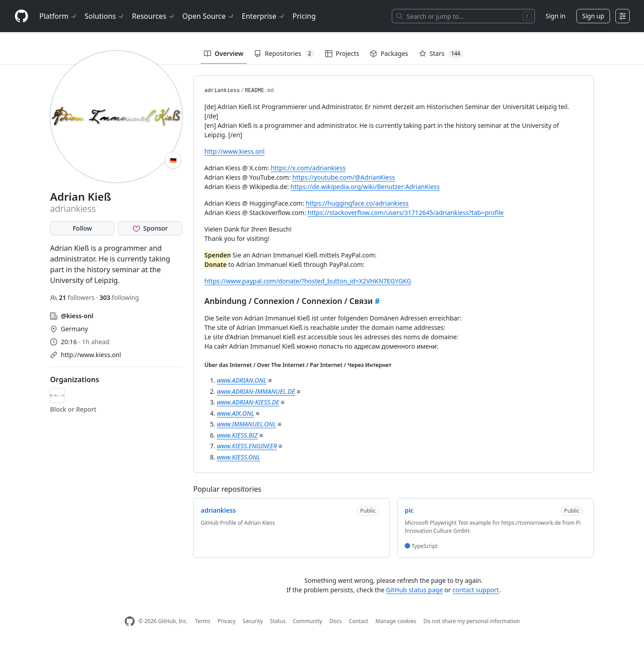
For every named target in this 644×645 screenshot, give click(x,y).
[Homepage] (21, 16)
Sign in (555, 16)
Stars (441, 54)
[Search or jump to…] (463, 16)
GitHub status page (414, 590)
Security (253, 621)
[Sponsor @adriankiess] (150, 228)
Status (278, 621)
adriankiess (222, 91)
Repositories (284, 54)
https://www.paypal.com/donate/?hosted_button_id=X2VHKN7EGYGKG (308, 281)
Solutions (105, 16)
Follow (82, 228)
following (119, 297)
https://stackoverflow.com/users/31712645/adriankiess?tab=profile (406, 213)
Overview (224, 53)
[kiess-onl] (57, 396)
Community (308, 621)
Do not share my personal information (472, 621)
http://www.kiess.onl (91, 355)
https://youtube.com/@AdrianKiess (344, 177)
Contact (358, 621)
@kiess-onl (77, 316)
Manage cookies (396, 621)
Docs (335, 621)
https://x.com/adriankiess (308, 168)
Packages (389, 53)
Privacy (227, 621)
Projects (342, 53)
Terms (203, 621)
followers (73, 297)
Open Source (209, 16)
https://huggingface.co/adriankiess (357, 203)
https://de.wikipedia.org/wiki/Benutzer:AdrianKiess (365, 187)
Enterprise (264, 16)
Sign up (593, 16)
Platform (58, 16)
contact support (476, 590)
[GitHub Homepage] (130, 622)
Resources (154, 16)
